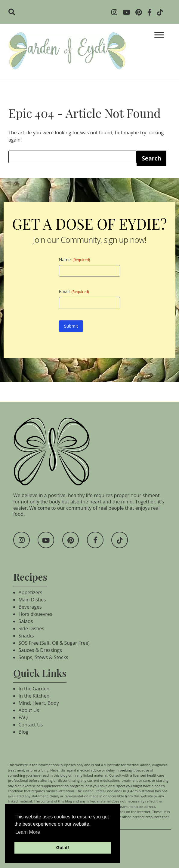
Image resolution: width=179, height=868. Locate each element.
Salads (26, 621)
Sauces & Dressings (40, 650)
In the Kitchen (34, 696)
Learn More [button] (28, 832)
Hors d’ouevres (35, 614)
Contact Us (31, 725)
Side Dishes (31, 628)
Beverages (30, 607)
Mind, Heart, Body (39, 703)
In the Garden (34, 689)
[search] (14, 13)
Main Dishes (32, 600)
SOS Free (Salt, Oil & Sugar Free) (54, 643)
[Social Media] (116, 13)
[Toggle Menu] (159, 35)
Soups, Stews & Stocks (43, 657)
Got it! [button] (63, 848)
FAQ (23, 717)
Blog (24, 732)
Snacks (26, 636)
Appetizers (31, 592)
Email (74, 291)
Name (74, 260)
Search (151, 158)
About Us (29, 710)
